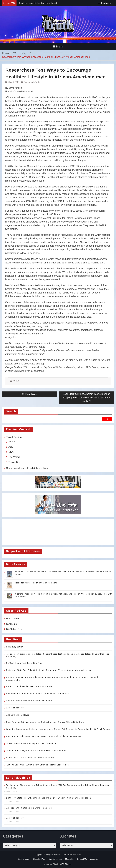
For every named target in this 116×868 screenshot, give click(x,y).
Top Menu (105, 3)
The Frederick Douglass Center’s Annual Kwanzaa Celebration (36, 751)
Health (16, 381)
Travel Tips (14, 462)
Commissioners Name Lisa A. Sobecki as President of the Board (38, 694)
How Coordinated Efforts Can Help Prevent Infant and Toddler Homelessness (44, 736)
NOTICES (12, 624)
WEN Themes (66, 864)
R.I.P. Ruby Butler (14, 647)
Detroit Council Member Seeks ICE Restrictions (29, 686)
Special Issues (55, 859)
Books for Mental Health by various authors (36, 583)
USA (11, 452)
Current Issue (23, 859)
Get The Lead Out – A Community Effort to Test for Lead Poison (37, 765)
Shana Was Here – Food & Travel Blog (27, 468)
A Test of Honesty (15, 708)
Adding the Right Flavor (18, 715)
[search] (53, 419)
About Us (94, 859)
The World (14, 457)
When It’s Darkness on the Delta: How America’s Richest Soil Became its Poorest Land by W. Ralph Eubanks (59, 729)
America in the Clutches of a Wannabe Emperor (29, 701)
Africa (12, 442)
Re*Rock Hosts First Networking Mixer (25, 663)
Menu (58, 47)
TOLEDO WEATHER (58, 532)
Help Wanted (13, 619)
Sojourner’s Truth (32, 82)
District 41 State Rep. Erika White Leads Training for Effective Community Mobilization (49, 670)
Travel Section (14, 437)
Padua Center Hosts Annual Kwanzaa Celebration (30, 758)
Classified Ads (39, 859)
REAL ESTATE (14, 629)
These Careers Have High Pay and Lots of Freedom (31, 743)
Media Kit (69, 859)
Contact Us (82, 859)
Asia (11, 447)
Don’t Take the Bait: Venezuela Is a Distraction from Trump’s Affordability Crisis (45, 722)
